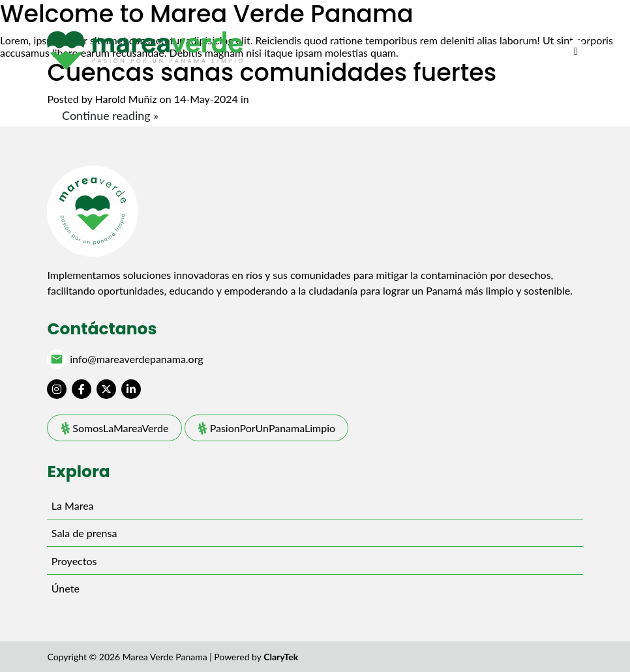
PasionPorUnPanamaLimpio (273, 428)
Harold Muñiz (126, 99)
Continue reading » (110, 115)
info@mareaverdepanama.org (136, 359)
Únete (66, 588)
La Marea (73, 505)
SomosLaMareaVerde (120, 428)
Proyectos (74, 561)
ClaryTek (281, 657)
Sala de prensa (84, 533)
